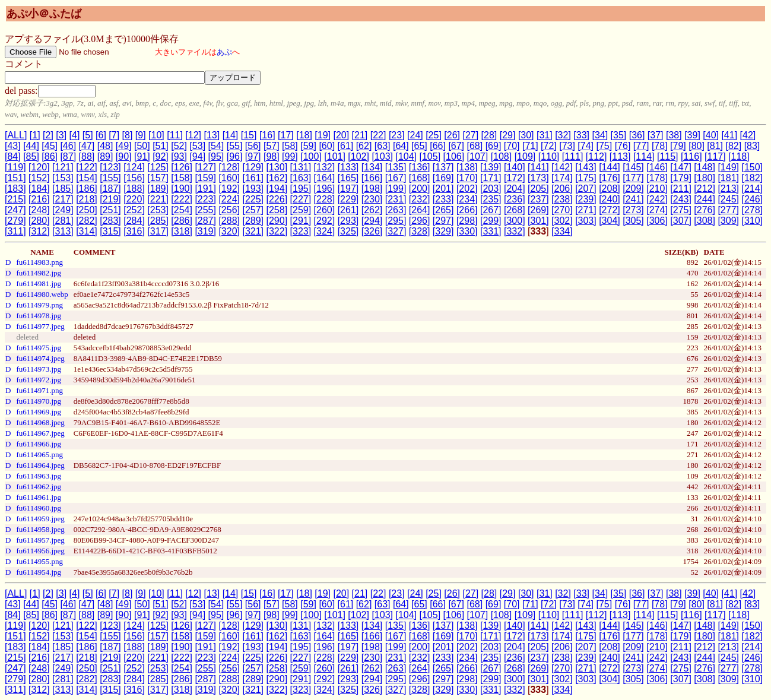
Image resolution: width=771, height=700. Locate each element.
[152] (39, 178)
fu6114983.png (39, 262)
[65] (419, 146)
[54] (216, 146)
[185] (63, 189)
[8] (128, 135)
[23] (397, 135)
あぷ (224, 52)
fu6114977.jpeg (40, 326)
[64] (401, 146)
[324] (325, 231)
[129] (253, 167)
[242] (657, 199)
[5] (88, 135)
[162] (277, 178)
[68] (475, 146)
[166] (372, 178)
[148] (705, 167)
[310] (752, 221)
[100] (311, 156)
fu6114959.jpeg (40, 519)
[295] (396, 221)
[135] (396, 167)
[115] (668, 156)
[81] (715, 146)
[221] (158, 199)
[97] (253, 156)
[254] (182, 210)
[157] (158, 178)
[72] (549, 146)
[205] (538, 189)
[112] (597, 156)
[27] (470, 135)
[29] (508, 135)
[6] (101, 135)
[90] (124, 156)
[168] (420, 178)
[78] (660, 146)
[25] (434, 135)
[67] (456, 146)
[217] (63, 199)
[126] (182, 167)
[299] (491, 221)
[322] (277, 231)
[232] (420, 199)
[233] (443, 199)
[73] (567, 146)
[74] (586, 146)
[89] (105, 156)
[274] (657, 210)
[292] (325, 221)
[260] (325, 210)
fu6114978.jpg (39, 316)
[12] (193, 135)
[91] (142, 156)
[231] (396, 199)
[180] (705, 178)
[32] (563, 135)
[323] (301, 231)
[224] (229, 199)
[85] (31, 156)
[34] (600, 135)
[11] (175, 135)
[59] (308, 146)
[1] (35, 135)
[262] (372, 210)
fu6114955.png (39, 561)
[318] (182, 231)
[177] (633, 178)
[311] (15, 231)
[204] (515, 189)
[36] (637, 135)
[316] (134, 231)
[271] (586, 210)
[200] (420, 189)
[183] (15, 189)
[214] (752, 189)
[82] (733, 146)
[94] (197, 156)
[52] (179, 146)
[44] (31, 146)
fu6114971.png (39, 390)
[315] (110, 231)
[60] (327, 146)
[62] (364, 146)
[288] (229, 221)
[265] (443, 210)
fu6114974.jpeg (40, 358)
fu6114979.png (39, 305)
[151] (15, 178)
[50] (142, 146)
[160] (229, 178)
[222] (182, 199)
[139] (491, 167)
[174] (562, 178)
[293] (348, 221)
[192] (229, 189)
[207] (586, 189)
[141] (538, 167)
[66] (438, 146)
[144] (610, 167)
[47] (87, 146)
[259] (301, 210)
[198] (372, 189)
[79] (678, 146)
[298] (467, 221)
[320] (229, 231)
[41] (729, 135)
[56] (253, 146)
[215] (15, 199)
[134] (372, 167)
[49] (124, 146)
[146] (657, 167)
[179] (681, 178)
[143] (586, 167)
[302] (562, 221)
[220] (134, 199)
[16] (267, 135)
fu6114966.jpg (39, 444)
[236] (515, 199)
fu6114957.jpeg (40, 540)
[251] (110, 210)
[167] (396, 178)
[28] (489, 135)
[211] (681, 189)
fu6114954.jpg (39, 572)
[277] (728, 210)
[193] (253, 189)
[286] (182, 221)
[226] (277, 199)
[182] (752, 178)
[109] (525, 156)
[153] (63, 178)
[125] (158, 167)
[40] (711, 135)
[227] (301, 199)
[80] (697, 146)
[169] (443, 178)
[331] (491, 231)
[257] (253, 210)
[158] (182, 178)
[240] (610, 199)
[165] (348, 178)
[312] (39, 231)
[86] (50, 156)
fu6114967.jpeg (40, 433)
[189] (158, 189)
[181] (728, 178)
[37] (656, 135)
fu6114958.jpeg (40, 529)
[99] (290, 156)
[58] (290, 146)
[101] (335, 156)
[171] (491, 178)
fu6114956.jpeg (40, 551)
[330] (467, 231)
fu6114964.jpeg (40, 465)
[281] (63, 221)
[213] (728, 189)
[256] (229, 210)
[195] (301, 189)
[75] (605, 146)
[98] (272, 156)
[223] (205, 199)
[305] (633, 221)
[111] (573, 156)
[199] (396, 189)
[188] (134, 189)
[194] (277, 189)
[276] (705, 210)
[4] (75, 135)
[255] (205, 210)
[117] (715, 156)
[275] (681, 210)
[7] (114, 135)
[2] (48, 135)
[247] (15, 210)
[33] (581, 135)
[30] (526, 135)
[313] (63, 231)
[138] (467, 167)
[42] (748, 135)
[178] (657, 178)
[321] (253, 231)
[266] (467, 210)
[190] (182, 189)
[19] (323, 135)
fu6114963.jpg (39, 476)
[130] (277, 167)
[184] (39, 189)
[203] (491, 189)
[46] (68, 146)
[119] (15, 167)
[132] (325, 167)
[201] (443, 189)
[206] (562, 189)
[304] (610, 221)
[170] (467, 178)
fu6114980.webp (42, 294)
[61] (346, 146)
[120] (39, 167)
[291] (301, 221)
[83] (752, 146)
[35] (619, 135)
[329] (443, 231)
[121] (63, 167)
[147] (681, 167)
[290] (277, 221)
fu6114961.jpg (39, 497)
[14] (231, 135)
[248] (39, 210)
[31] (545, 135)
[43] (13, 146)
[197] (348, 189)
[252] (134, 210)
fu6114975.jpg (39, 348)
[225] (253, 199)
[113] (620, 156)
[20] (341, 135)
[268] (515, 210)
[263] (396, 210)
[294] (372, 221)
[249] (63, 210)
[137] (443, 167)
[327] (396, 231)
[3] (61, 135)
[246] (752, 199)
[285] (158, 221)
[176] (610, 178)
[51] (161, 146)
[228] (325, 199)
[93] (179, 156)
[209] (633, 189)
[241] (633, 199)
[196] (325, 189)
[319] (205, 231)
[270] (562, 210)
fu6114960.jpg (39, 508)
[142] (562, 167)
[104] (406, 156)
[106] (454, 156)
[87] (68, 156)
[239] (586, 199)
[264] (420, 210)
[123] (110, 167)
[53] (197, 146)
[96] (235, 156)
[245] (728, 199)
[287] (205, 221)
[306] (657, 221)
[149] (728, 167)
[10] (156, 135)
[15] (249, 135)
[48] (105, 146)
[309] (728, 221)
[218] (87, 199)
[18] (304, 135)
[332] (515, 231)
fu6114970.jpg (39, 401)
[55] (235, 146)
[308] (705, 221)
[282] (87, 221)
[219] (110, 199)
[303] (586, 221)
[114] (644, 156)
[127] (205, 167)
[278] (752, 210)
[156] (134, 178)
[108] (502, 156)
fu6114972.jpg (39, 380)
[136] (420, 167)
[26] (452, 135)
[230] (372, 199)
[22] (378, 135)
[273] (633, 210)
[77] (641, 146)
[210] (657, 189)
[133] (348, 167)
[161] (253, 178)
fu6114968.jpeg (40, 422)
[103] (382, 156)
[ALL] (16, 135)
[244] (705, 199)
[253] (158, 210)
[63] (383, 146)
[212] (705, 189)
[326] (372, 231)
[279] (15, 221)
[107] (478, 156)
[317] (158, 231)
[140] (515, 167)
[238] (562, 199)
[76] (623, 146)
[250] (87, 210)
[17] (286, 135)
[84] (13, 156)
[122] (87, 167)
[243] (681, 199)
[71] (530, 146)
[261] (348, 210)
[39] (692, 135)
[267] (491, 210)
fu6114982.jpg (39, 273)
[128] (229, 167)
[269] (538, 210)
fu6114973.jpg (39, 369)
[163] (301, 178)
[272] (610, 210)
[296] (420, 221)
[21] (360, 135)
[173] (538, 178)
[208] (610, 189)
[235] (491, 199)
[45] (50, 146)
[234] (467, 199)
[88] (87, 156)
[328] (420, 231)
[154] (87, 178)
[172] (515, 178)
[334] (562, 231)
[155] (110, 178)
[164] (325, 178)
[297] (443, 221)
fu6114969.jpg (39, 412)
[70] (512, 146)
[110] (549, 156)
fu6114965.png (39, 454)
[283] (110, 221)
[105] (430, 156)
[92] (161, 156)
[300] (515, 221)
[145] (633, 167)
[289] (253, 221)
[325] (348, 231)
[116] (691, 156)
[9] (141, 135)
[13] (212, 135)
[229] (348, 199)
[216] (39, 199)
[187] (110, 189)
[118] (739, 156)
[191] (205, 189)
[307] (681, 221)
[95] (216, 156)
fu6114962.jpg (39, 487)
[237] (538, 199)
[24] (415, 135)
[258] (277, 210)
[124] (134, 167)
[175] (586, 178)
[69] (494, 146)
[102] (358, 156)
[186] (87, 189)
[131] (301, 167)
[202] (467, 189)
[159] (205, 178)
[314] (87, 231)
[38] (674, 135)
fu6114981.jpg (39, 284)
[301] (538, 221)
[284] (134, 221)
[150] (752, 167)
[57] (272, 146)
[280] (39, 221)
